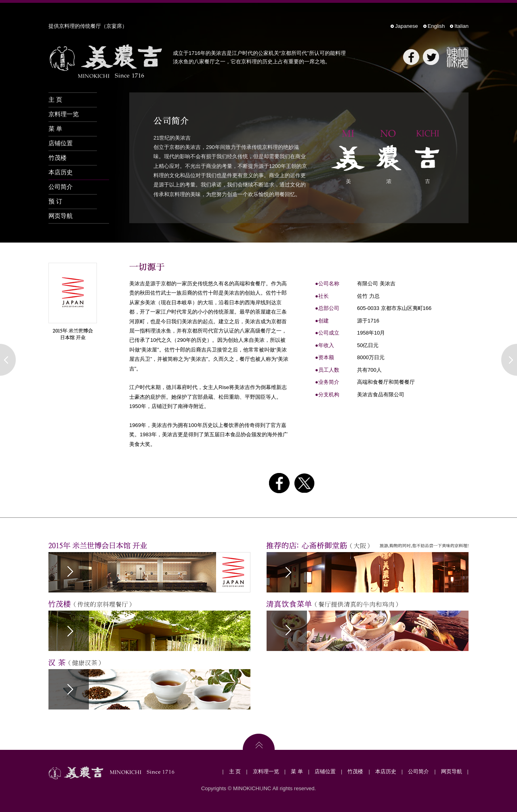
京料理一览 (64, 114)
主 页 (55, 99)
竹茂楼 (58, 158)
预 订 (55, 201)
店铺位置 (61, 143)
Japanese (406, 26)
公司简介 (61, 187)
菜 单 (55, 129)
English (436, 26)
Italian (461, 26)
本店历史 (61, 172)
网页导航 (61, 216)
